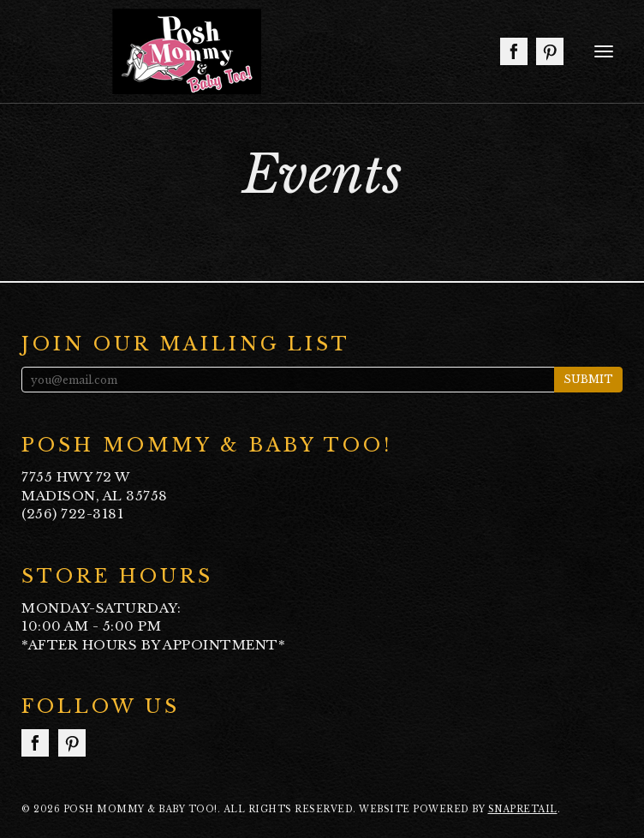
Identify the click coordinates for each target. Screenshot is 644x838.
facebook (514, 51)
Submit (588, 379)
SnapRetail (523, 809)
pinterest (550, 51)
